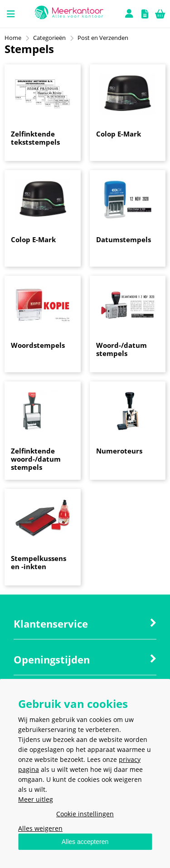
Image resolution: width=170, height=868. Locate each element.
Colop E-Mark (119, 134)
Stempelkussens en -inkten (39, 562)
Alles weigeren (40, 828)
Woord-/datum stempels (121, 349)
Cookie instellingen (85, 814)
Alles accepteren (85, 842)
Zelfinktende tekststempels (35, 138)
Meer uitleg (36, 799)
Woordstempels (38, 345)
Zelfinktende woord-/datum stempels (36, 459)
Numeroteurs (119, 451)
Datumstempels (124, 239)
